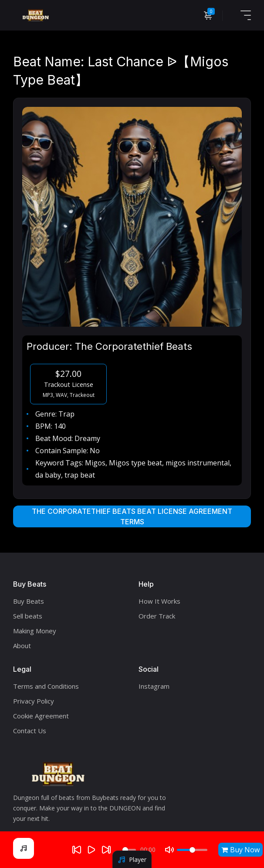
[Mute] (169, 850)
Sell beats (28, 616)
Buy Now (240, 850)
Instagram (154, 686)
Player (132, 859)
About (22, 646)
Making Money (35, 631)
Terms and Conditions (46, 686)
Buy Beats (29, 601)
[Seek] (129, 850)
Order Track (157, 616)
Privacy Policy (34, 701)
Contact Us (30, 731)
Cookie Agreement (41, 716)
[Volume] (192, 850)
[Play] (91, 850)
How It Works (159, 601)
